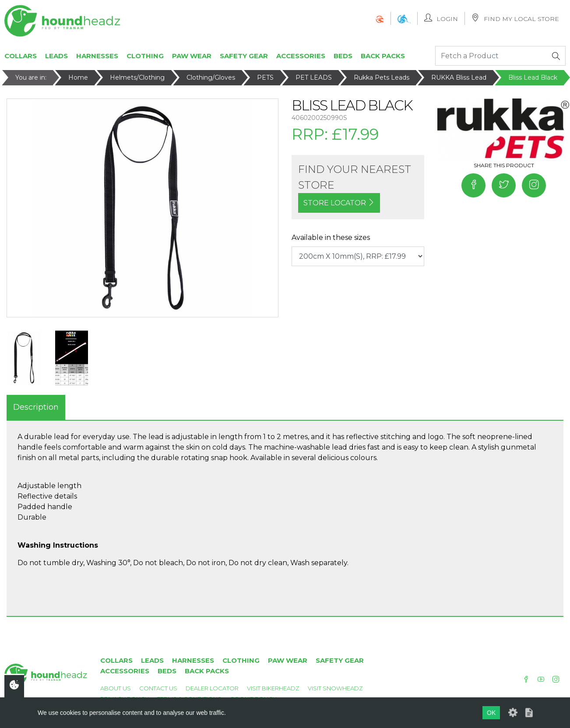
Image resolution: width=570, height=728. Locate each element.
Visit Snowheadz (335, 688)
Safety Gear (244, 56)
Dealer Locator (212, 688)
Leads (56, 56)
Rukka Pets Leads (382, 77)
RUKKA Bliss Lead (459, 77)
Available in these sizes (331, 237)
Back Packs (383, 56)
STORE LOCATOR (339, 203)
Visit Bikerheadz (273, 688)
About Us (116, 688)
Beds (343, 56)
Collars (21, 56)
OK (491, 713)
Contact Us (158, 688)
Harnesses (97, 56)
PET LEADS (314, 77)
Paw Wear (192, 56)
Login (441, 18)
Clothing (145, 56)
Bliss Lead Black (533, 77)
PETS (265, 77)
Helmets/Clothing (137, 77)
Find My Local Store (515, 18)
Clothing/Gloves (211, 77)
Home (78, 77)
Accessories (301, 56)
